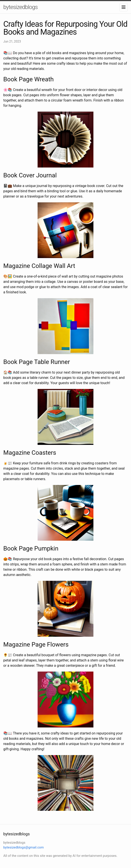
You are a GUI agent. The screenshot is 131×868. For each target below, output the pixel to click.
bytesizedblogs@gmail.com (24, 847)
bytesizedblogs (20, 7)
